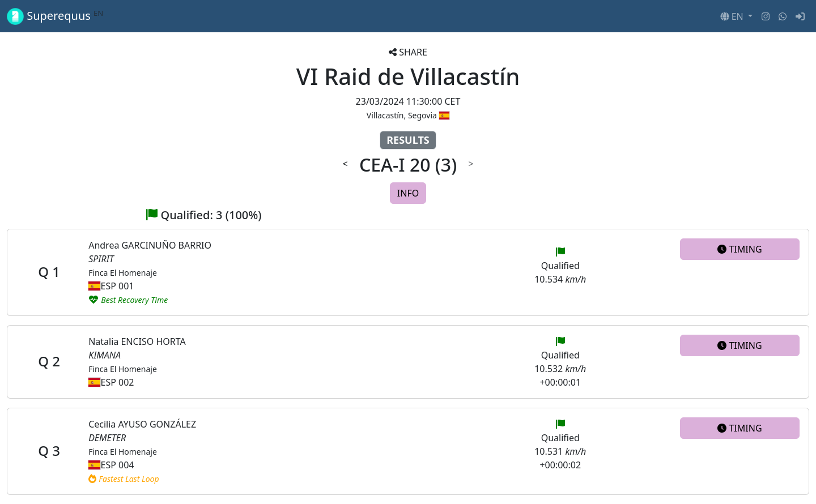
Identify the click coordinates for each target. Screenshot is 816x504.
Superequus (55, 16)
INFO (408, 193)
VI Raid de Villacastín (408, 76)
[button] (736, 16)
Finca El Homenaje (123, 273)
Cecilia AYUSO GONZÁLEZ (142, 424)
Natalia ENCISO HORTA (137, 341)
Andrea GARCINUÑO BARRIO (150, 245)
